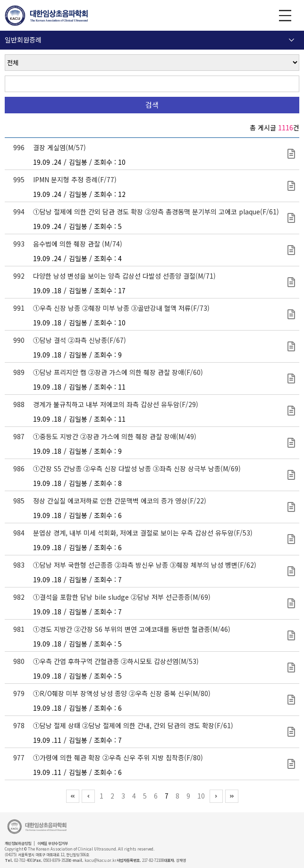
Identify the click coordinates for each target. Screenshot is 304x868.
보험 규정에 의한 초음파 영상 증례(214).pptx (291, 635)
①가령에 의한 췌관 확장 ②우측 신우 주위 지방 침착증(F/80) (118, 757)
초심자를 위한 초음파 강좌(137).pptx (291, 507)
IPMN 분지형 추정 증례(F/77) (75, 179)
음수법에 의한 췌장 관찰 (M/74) (78, 244)
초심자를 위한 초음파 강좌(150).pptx (291, 250)
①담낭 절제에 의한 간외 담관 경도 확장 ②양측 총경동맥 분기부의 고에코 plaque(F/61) (156, 212)
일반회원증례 (23, 40)
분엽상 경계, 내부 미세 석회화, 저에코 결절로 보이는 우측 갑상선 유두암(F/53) (143, 533)
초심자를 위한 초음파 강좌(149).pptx (291, 282)
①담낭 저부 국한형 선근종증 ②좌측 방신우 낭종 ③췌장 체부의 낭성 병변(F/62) (145, 565)
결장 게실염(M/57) (59, 147)
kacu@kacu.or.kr (101, 860)
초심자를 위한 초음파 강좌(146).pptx (291, 379)
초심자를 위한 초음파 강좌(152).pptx (291, 186)
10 (201, 796)
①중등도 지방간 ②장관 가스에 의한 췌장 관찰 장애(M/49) (115, 436)
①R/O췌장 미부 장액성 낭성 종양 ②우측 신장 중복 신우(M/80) (122, 693)
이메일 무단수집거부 (53, 843)
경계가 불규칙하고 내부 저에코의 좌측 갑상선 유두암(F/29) (116, 404)
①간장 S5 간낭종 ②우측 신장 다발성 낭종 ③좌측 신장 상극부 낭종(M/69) (137, 468)
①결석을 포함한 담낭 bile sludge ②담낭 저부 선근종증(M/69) (122, 597)
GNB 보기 (285, 16)
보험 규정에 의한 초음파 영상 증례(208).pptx (291, 700)
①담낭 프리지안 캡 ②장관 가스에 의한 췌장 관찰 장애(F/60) (118, 372)
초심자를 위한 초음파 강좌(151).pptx (291, 218)
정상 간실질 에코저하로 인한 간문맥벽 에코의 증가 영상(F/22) (120, 501)
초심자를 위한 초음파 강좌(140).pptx (291, 411)
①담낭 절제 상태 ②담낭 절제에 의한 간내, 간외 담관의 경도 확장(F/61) (133, 725)
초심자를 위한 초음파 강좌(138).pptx (291, 475)
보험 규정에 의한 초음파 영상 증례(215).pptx (291, 603)
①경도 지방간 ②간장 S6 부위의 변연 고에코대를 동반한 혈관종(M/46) (132, 629)
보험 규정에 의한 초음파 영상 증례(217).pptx (291, 154)
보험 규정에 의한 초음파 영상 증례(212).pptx (291, 764)
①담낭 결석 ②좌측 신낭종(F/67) (80, 340)
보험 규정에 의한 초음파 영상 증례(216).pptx (291, 571)
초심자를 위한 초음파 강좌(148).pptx (291, 314)
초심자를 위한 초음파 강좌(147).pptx (291, 346)
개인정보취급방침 (18, 843)
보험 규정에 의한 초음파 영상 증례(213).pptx (291, 732)
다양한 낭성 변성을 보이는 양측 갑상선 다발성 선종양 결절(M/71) (124, 276)
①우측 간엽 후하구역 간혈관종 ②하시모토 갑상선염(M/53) (116, 661)
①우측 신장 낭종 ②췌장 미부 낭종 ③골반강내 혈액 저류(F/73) (121, 308)
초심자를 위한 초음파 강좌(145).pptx (291, 539)
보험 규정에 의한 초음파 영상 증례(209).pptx (291, 668)
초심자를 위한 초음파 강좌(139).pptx (291, 443)
